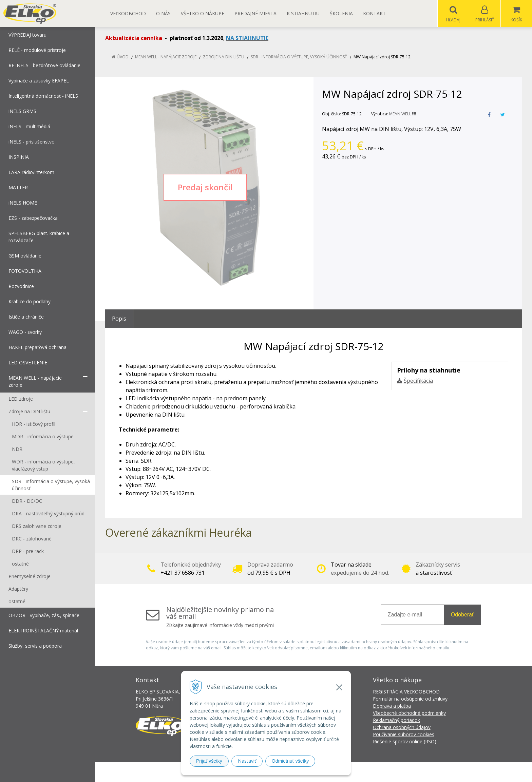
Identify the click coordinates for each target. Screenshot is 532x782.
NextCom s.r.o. (388, 772)
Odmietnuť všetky (290, 761)
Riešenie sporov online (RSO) (405, 742)
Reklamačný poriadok (396, 720)
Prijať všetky (209, 761)
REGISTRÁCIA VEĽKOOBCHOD (406, 692)
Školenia (341, 13)
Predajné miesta (255, 13)
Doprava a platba (392, 706)
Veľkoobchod (128, 13)
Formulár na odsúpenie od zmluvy (410, 699)
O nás (163, 13)
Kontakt (374, 13)
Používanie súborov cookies (404, 735)
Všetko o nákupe (203, 13)
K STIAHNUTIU (303, 13)
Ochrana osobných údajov (402, 728)
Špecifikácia (418, 381)
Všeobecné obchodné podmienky (409, 713)
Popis (119, 319)
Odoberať (462, 615)
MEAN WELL (403, 114)
